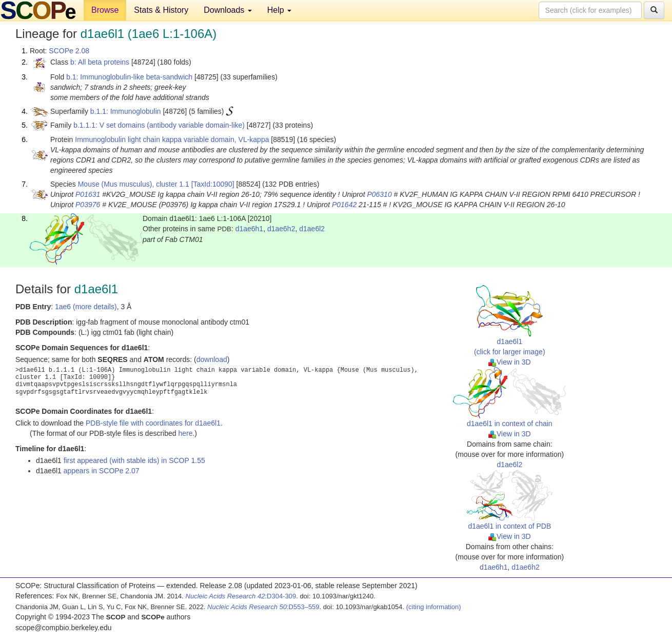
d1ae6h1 (250, 229)
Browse (105, 10)
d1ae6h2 (281, 229)
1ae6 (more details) (86, 307)
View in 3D (510, 362)
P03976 (88, 205)
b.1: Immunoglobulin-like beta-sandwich (129, 77)
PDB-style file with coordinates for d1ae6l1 (153, 423)
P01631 (88, 194)
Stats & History (161, 10)
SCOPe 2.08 (69, 51)
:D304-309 (241, 596)
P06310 (379, 194)
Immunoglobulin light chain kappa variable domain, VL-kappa (172, 139)
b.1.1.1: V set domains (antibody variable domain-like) (159, 125)
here (185, 433)
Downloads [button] (228, 10)
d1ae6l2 (312, 229)
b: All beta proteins (100, 62)
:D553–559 (263, 607)
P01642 (344, 205)
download (212, 359)
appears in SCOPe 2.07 (102, 471)
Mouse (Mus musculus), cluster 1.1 (134, 184)
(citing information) (434, 607)
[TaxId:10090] (213, 184)
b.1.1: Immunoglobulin (126, 111)
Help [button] (279, 10)
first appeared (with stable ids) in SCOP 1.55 (134, 460)
